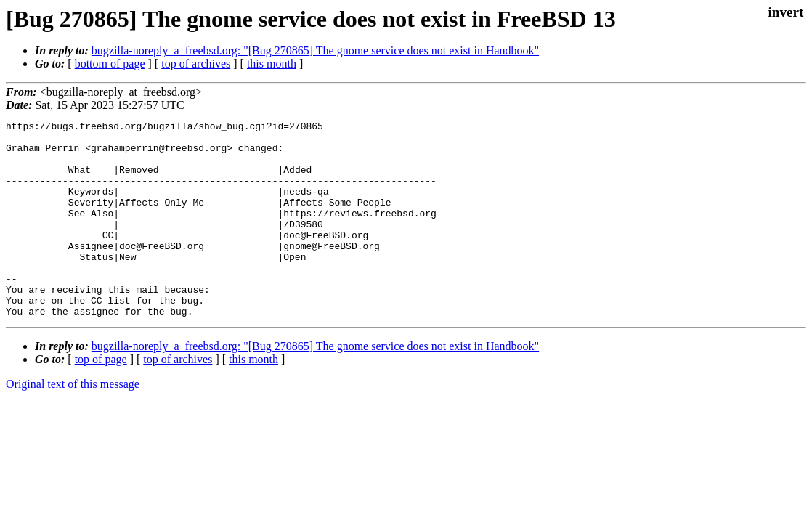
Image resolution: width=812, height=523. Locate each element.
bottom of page (110, 64)
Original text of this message (73, 423)
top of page (101, 398)
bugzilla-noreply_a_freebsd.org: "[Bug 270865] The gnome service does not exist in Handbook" (315, 50)
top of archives (196, 64)
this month (272, 64)
